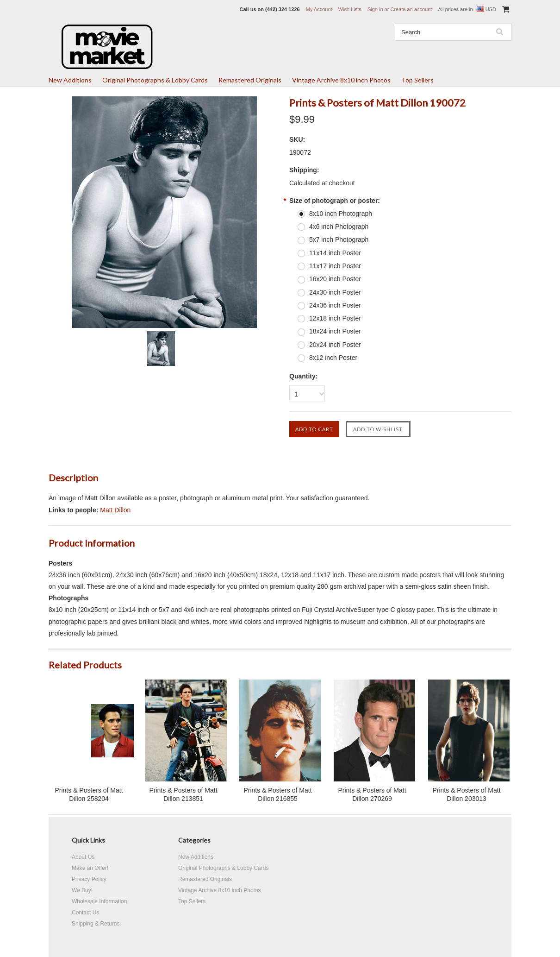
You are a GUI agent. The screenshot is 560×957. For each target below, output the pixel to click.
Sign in (375, 9)
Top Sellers (417, 80)
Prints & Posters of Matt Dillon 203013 (466, 794)
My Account (319, 9)
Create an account (411, 9)
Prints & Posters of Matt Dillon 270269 (372, 794)
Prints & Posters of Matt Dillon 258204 (89, 794)
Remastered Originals (250, 80)
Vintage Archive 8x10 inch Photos (341, 80)
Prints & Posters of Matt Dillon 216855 (277, 794)
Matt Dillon (115, 510)
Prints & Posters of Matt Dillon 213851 (183, 794)
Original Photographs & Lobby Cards (155, 80)
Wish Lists (350, 9)
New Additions (70, 80)
